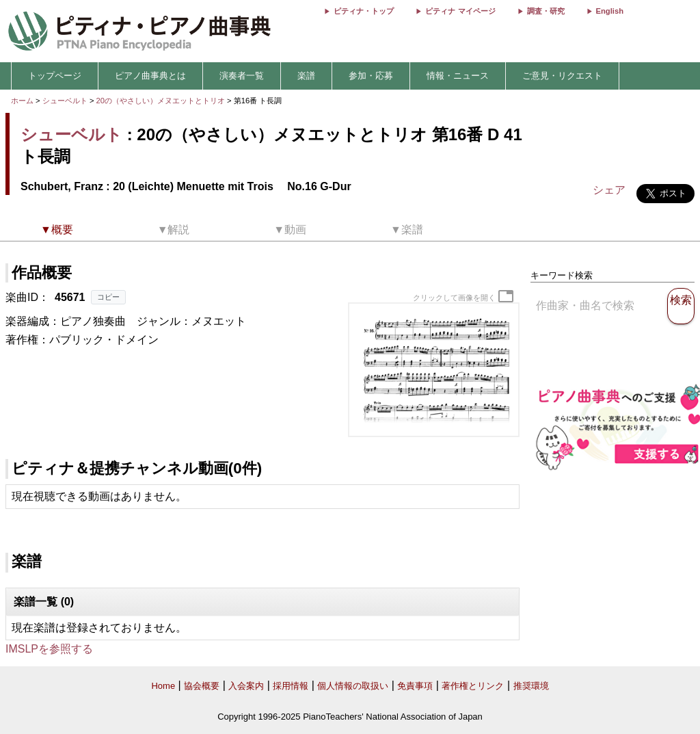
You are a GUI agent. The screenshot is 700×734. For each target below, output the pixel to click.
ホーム (22, 101)
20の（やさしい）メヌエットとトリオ (162, 101)
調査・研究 (546, 11)
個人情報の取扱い (353, 686)
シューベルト (65, 101)
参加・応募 (371, 76)
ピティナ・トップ (364, 11)
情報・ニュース (458, 76)
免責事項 (415, 686)
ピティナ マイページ (460, 11)
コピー (108, 297)
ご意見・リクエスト (562, 76)
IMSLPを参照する (49, 649)
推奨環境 (531, 686)
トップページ (55, 76)
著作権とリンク (473, 686)
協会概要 (202, 686)
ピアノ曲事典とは (150, 76)
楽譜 (306, 76)
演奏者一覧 (242, 76)
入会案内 (246, 686)
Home (163, 686)
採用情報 (291, 686)
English (610, 11)
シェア (609, 190)
